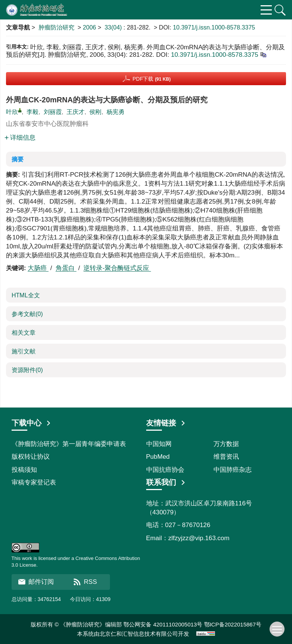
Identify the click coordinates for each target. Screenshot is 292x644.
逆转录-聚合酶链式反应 (117, 268)
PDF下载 (151, 79)
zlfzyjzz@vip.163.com (199, 538)
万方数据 (226, 444)
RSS (85, 582)
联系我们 (166, 482)
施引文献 (24, 351)
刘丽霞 (53, 112)
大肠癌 (38, 268)
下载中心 (31, 423)
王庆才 (76, 112)
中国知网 (159, 444)
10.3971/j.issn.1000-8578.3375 (214, 27)
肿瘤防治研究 (56, 27)
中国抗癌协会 (165, 470)
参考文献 (27, 314)
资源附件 (27, 370)
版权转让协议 (31, 457)
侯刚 (95, 112)
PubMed (158, 457)
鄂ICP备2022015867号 (233, 624)
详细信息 (20, 138)
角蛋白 (66, 268)
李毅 (33, 112)
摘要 (18, 159)
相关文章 (24, 333)
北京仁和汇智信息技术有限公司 (139, 634)
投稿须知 (24, 470)
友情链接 (166, 423)
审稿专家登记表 (34, 482)
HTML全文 (26, 295)
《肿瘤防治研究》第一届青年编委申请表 (69, 444)
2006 (89, 27)
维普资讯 (226, 457)
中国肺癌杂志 (233, 470)
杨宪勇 (116, 112)
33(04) (114, 27)
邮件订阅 (36, 582)
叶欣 (12, 112)
